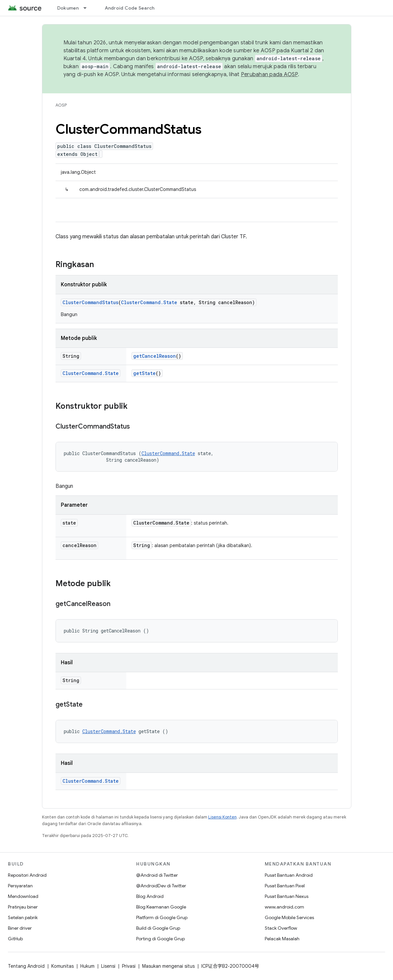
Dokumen (68, 8)
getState (144, 373)
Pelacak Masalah (282, 939)
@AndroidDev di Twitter (161, 886)
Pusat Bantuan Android (289, 875)
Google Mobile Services (289, 917)
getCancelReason (155, 356)
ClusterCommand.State (149, 302)
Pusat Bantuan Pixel (285, 886)
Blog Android (150, 896)
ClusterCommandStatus (90, 302)
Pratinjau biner (23, 907)
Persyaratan (20, 886)
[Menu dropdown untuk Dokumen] (88, 8)
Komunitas (62, 966)
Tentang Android (26, 966)
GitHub (15, 939)
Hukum (87, 966)
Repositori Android (27, 875)
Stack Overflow (281, 928)
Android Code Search (130, 8)
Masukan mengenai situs (168, 966)
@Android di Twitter (157, 875)
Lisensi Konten (222, 817)
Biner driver (20, 928)
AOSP (61, 105)
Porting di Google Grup (160, 939)
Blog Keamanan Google (161, 907)
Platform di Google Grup (162, 917)
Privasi (129, 966)
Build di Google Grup (158, 928)
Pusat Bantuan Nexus (287, 896)
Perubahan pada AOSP (269, 74)
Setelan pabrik (23, 917)
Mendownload (23, 896)
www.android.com (284, 907)
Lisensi (108, 966)
